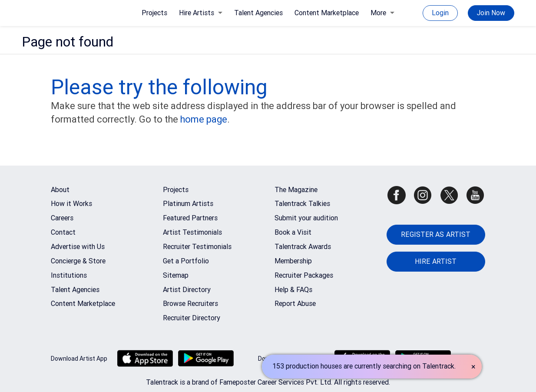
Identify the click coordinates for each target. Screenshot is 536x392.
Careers (62, 218)
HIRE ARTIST (436, 261)
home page (204, 119)
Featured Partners (190, 218)
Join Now (491, 13)
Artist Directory (187, 290)
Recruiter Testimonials (197, 247)
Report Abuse (295, 304)
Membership (293, 261)
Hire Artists (201, 13)
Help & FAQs (293, 290)
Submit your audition (306, 218)
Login (440, 13)
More (382, 13)
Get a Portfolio (186, 261)
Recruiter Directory (192, 318)
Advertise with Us (78, 247)
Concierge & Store (78, 261)
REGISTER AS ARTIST (436, 234)
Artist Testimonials (192, 232)
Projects (154, 13)
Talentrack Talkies (302, 204)
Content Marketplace (327, 13)
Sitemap (176, 275)
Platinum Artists (188, 204)
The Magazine (296, 190)
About (60, 190)
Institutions (69, 275)
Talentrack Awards (303, 247)
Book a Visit (293, 232)
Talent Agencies (258, 13)
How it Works (71, 204)
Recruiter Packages (304, 275)
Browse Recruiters (190, 304)
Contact (63, 232)
